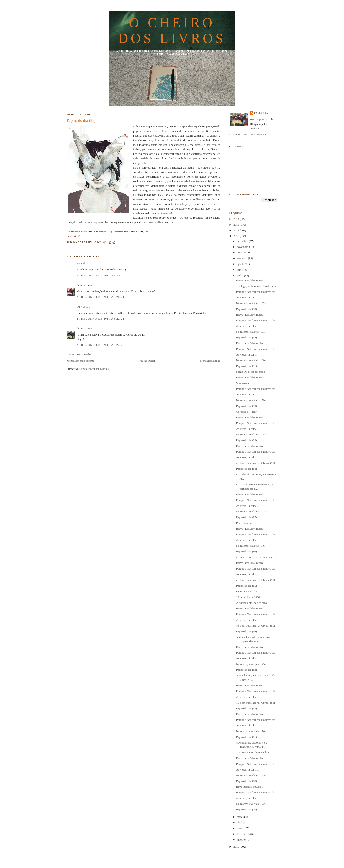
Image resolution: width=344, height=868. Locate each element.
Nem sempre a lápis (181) (251, 332)
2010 (237, 847)
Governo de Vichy (246, 412)
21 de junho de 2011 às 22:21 (100, 319)
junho (241, 275)
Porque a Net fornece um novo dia (256, 320)
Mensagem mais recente (81, 361)
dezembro (243, 241)
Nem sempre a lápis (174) (251, 731)
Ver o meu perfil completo (249, 135)
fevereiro (242, 834)
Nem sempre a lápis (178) (251, 434)
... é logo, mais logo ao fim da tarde (256, 286)
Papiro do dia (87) (246, 517)
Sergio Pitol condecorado (250, 372)
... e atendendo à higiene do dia (254, 752)
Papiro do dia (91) (246, 366)
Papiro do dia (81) (246, 737)
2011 (237, 236)
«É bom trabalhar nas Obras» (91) (255, 463)
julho (240, 270)
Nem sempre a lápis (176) (251, 546)
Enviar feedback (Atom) (95, 369)
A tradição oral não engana (251, 603)
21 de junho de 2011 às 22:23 (100, 345)
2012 (237, 230)
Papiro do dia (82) (246, 708)
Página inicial (147, 361)
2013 (237, 225)
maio (240, 817)
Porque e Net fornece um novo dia (256, 292)
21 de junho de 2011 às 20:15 (100, 275)
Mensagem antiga (210, 361)
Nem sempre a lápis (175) (251, 664)
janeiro (241, 840)
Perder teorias (244, 523)
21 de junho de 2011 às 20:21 (100, 297)
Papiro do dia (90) (246, 406)
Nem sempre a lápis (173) (251, 775)
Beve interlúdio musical (250, 787)
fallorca (81, 285)
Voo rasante (243, 383)
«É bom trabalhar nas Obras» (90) (255, 580)
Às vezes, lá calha (246, 355)
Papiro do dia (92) (246, 337)
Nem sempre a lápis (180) (251, 360)
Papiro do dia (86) (246, 551)
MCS (80, 263)
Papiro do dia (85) (246, 586)
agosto (241, 264)
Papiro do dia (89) (246, 440)
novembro (243, 247)
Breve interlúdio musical (250, 280)
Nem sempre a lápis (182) (251, 303)
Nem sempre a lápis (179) (251, 400)
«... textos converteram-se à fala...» (256, 557)
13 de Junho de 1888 (248, 597)
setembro (243, 258)
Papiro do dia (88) (81, 120)
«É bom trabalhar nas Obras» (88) (255, 703)
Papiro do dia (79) (246, 810)
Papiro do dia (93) (246, 309)
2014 (237, 219)
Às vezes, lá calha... (247, 297)
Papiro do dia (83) (246, 670)
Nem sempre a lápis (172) (251, 804)
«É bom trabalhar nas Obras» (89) (255, 626)
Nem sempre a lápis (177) (251, 511)
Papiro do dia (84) (246, 631)
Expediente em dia (247, 591)
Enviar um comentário (79, 354)
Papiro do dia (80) (246, 781)
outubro (242, 252)
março (241, 828)
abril (240, 822)
